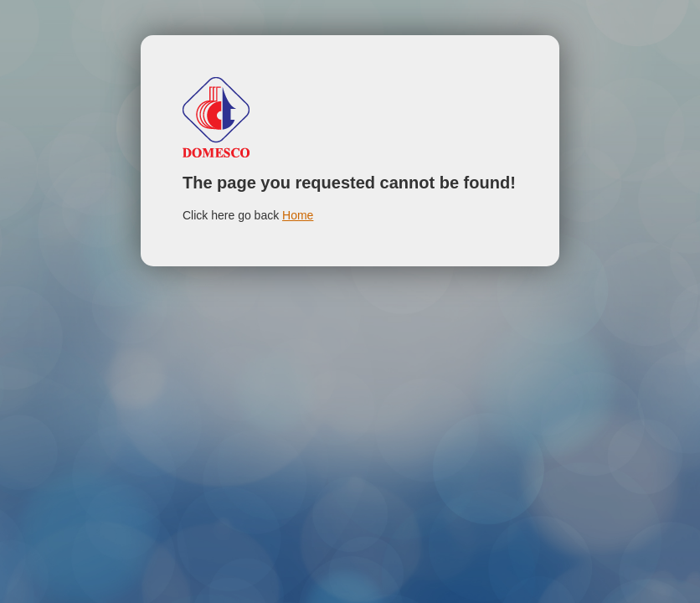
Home (298, 215)
